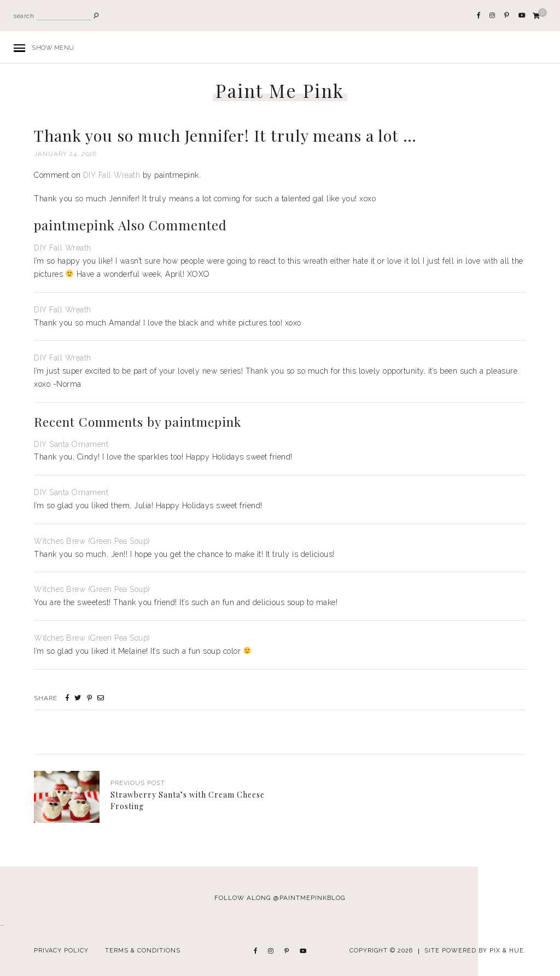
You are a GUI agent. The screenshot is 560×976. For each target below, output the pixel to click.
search (24, 16)
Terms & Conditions (143, 951)
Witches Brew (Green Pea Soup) (92, 541)
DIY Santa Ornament (71, 444)
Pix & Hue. (508, 951)
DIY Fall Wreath (112, 175)
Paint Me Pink (280, 91)
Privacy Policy (61, 951)
